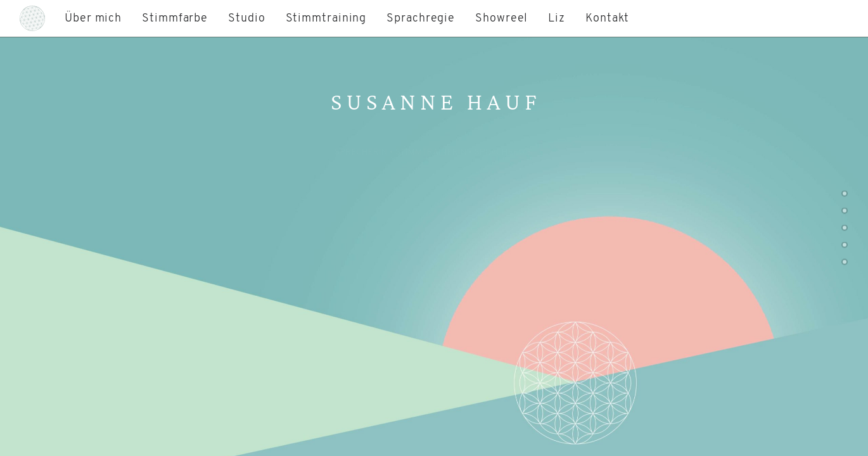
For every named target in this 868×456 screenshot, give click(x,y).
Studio (246, 19)
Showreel (501, 19)
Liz (557, 19)
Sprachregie (421, 19)
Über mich (93, 19)
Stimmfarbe (175, 19)
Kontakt (607, 19)
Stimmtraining (326, 19)
